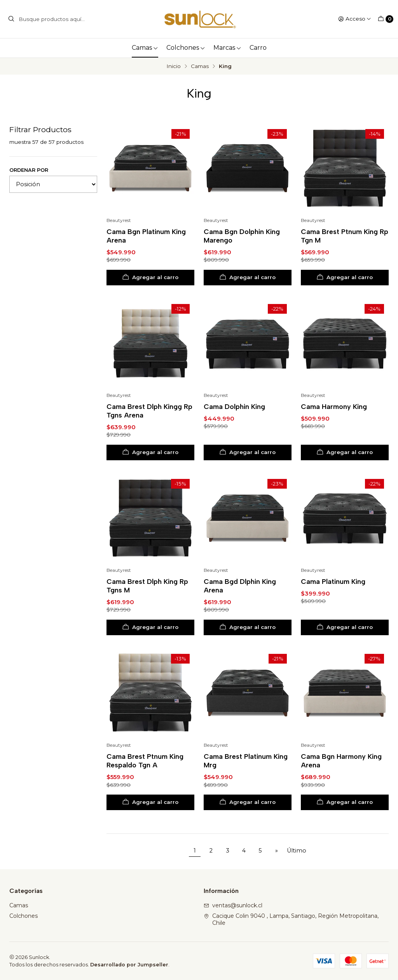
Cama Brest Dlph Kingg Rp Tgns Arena (149, 411)
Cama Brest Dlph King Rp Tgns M (147, 586)
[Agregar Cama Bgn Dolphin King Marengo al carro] (248, 278)
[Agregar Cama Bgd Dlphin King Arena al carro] (248, 627)
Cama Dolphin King (234, 406)
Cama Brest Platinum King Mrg (246, 761)
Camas (145, 48)
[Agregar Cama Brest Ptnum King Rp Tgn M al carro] (345, 278)
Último (297, 851)
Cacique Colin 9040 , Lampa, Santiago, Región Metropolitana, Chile (291, 919)
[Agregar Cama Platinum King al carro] (345, 627)
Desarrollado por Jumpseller (129, 965)
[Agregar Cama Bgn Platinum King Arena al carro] (150, 278)
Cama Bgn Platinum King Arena (146, 236)
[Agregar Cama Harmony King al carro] (345, 452)
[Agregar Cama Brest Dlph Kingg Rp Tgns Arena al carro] (150, 452)
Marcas (227, 48)
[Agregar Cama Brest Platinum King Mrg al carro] (248, 802)
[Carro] (386, 19)
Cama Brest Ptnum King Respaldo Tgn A (145, 761)
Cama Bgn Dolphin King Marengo (242, 236)
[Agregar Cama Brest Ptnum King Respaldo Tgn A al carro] (150, 802)
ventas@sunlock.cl (233, 905)
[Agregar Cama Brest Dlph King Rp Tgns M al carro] (150, 627)
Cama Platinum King (333, 581)
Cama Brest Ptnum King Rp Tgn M (345, 236)
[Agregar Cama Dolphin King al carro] (248, 452)
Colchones (186, 48)
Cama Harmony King (334, 406)
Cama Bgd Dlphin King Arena (240, 586)
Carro (258, 48)
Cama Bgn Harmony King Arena (341, 761)
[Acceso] (355, 19)
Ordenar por (29, 170)
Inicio (174, 66)
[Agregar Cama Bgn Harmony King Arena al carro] (345, 802)
